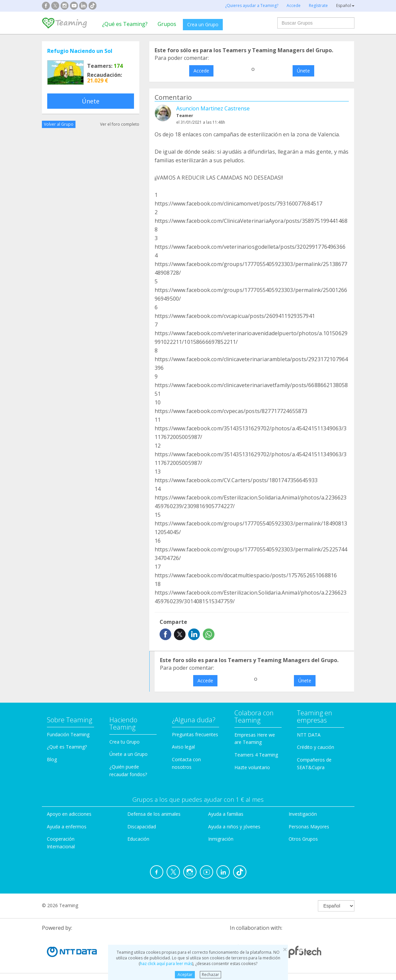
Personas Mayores (309, 827)
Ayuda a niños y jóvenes (234, 827)
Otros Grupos (303, 839)
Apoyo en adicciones (69, 814)
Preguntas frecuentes (195, 734)
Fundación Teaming (68, 734)
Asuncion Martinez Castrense (213, 108)
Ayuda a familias (226, 814)
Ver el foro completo (120, 124)
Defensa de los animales (154, 814)
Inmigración (221, 839)
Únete (91, 101)
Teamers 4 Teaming (256, 755)
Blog (52, 759)
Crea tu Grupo (125, 742)
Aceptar (185, 975)
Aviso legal (183, 747)
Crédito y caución (316, 747)
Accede (201, 71)
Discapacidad (142, 827)
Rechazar (210, 975)
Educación (138, 839)
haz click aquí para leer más (166, 964)
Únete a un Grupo (129, 754)
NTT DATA (309, 735)
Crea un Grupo (203, 24)
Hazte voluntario (252, 767)
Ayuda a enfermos (67, 827)
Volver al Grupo (59, 124)
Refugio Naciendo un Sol (80, 51)
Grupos (167, 24)
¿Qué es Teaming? (125, 24)
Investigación (303, 814)
